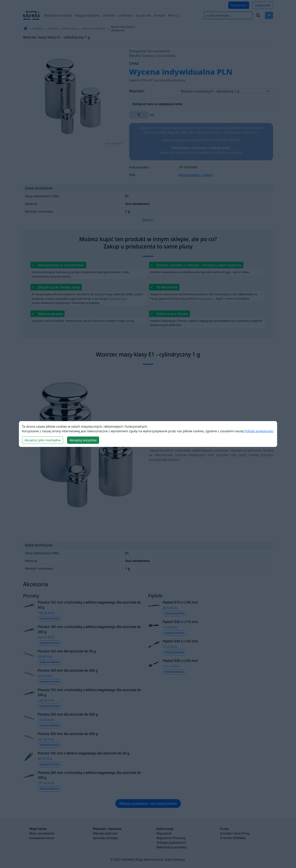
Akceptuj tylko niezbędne (43, 440)
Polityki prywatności (259, 431)
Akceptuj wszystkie (83, 440)
